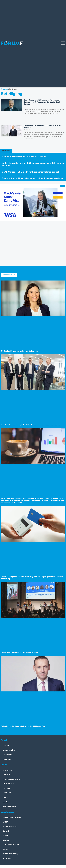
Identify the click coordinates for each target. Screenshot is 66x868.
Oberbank (7, 788)
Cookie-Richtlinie (9, 750)
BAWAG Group (8, 784)
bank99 (6, 797)
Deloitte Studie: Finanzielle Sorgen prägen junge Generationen (33, 178)
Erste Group (7, 770)
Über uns (6, 746)
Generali (6, 831)
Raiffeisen (7, 775)
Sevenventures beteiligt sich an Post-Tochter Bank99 (43, 127)
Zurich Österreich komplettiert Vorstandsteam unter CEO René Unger (30, 425)
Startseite (4, 89)
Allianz (5, 836)
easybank (6, 802)
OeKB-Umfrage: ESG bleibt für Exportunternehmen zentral (30, 172)
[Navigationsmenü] (63, 43)
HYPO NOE (7, 793)
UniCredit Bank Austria (11, 779)
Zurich (5, 849)
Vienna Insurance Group (12, 818)
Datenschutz (8, 755)
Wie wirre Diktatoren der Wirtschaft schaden (24, 157)
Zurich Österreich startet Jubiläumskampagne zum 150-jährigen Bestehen (33, 164)
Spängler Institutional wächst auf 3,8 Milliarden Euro (24, 726)
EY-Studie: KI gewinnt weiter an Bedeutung (19, 351)
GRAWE (6, 840)
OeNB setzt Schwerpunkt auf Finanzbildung (19, 652)
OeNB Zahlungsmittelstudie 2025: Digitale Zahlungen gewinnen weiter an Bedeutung (32, 578)
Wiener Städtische (10, 827)
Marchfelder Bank (9, 807)
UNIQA (5, 822)
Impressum (7, 759)
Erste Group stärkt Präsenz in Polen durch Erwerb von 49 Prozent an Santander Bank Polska (42, 102)
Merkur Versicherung (11, 854)
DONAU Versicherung (11, 845)
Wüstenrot (7, 858)
